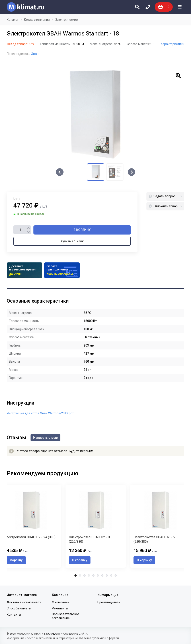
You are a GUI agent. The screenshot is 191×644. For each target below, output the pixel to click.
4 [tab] (89, 575)
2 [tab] (80, 575)
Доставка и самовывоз (24, 602)
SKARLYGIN (53, 634)
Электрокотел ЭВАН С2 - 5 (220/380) (154, 539)
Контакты (14, 615)
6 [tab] (98, 575)
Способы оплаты (19, 608)
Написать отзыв (45, 438)
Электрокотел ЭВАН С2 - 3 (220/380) (89, 539)
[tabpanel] (96, 526)
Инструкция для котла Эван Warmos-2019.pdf (40, 413)
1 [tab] (76, 575)
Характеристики (172, 44)
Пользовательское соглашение (66, 616)
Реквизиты (60, 608)
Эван (35, 54)
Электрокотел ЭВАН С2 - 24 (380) (30, 537)
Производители (109, 602)
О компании (61, 602)
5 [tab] (93, 575)
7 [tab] (102, 575)
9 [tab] (111, 575)
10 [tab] (116, 575)
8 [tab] (107, 575)
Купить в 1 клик (72, 241)
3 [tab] (84, 575)
